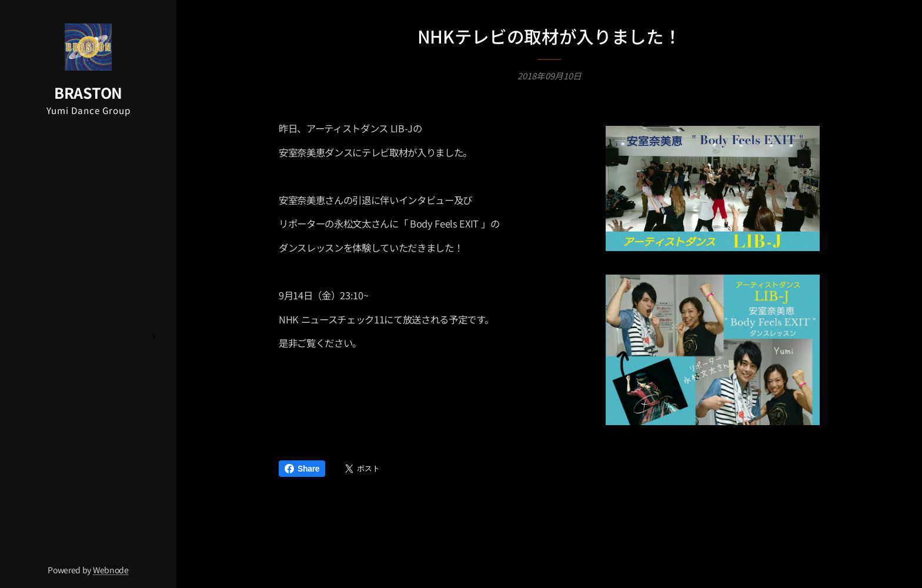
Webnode (111, 570)
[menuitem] (88, 236)
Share (302, 469)
